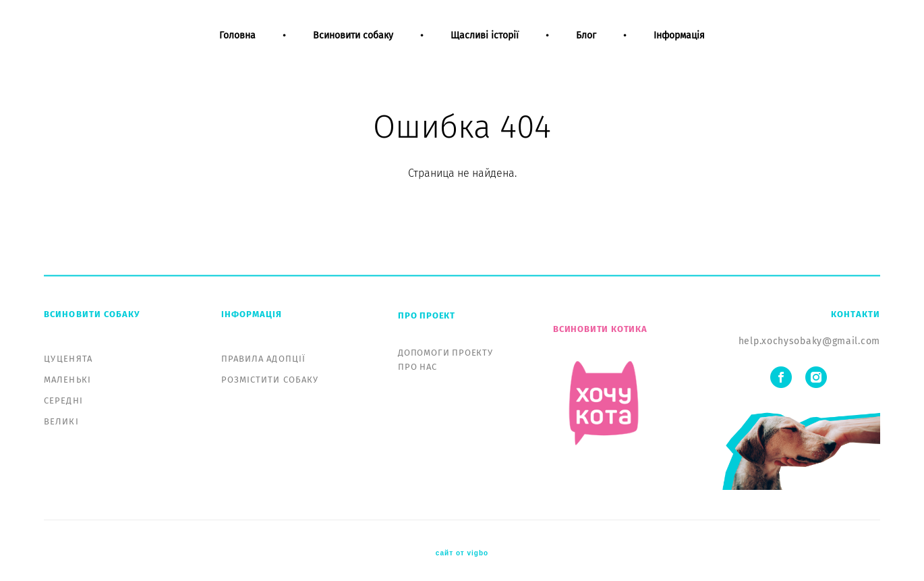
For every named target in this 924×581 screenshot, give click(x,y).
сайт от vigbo (462, 549)
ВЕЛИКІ (61, 417)
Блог (586, 46)
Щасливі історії (485, 46)
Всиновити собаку (353, 46)
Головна (237, 46)
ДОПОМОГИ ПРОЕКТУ (445, 349)
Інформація (679, 46)
